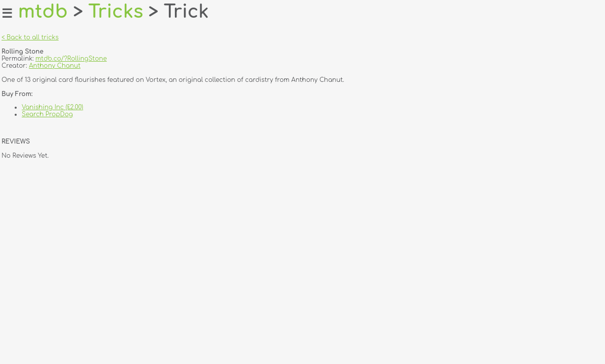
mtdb (43, 12)
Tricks (116, 12)
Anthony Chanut (55, 66)
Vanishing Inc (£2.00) (53, 107)
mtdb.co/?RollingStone (71, 59)
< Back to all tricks (30, 37)
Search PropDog (47, 114)
